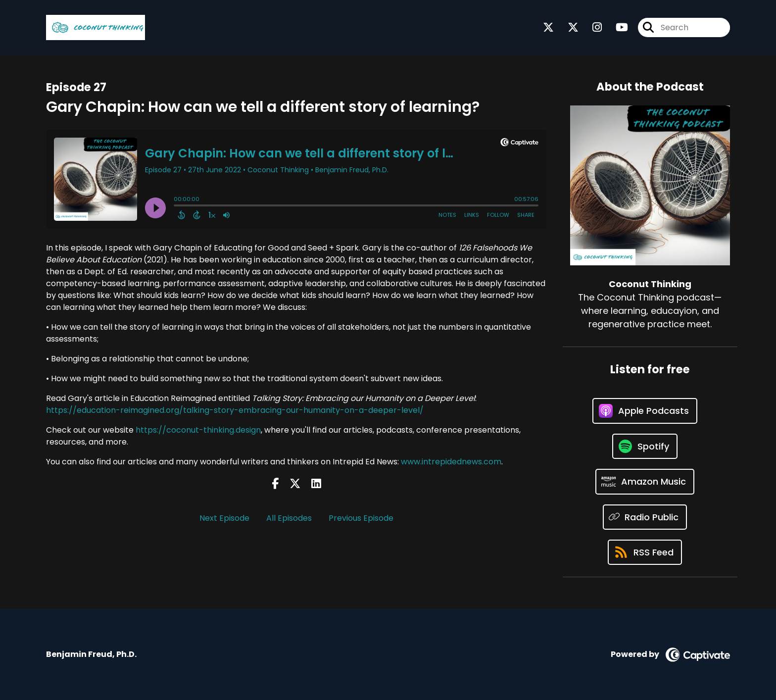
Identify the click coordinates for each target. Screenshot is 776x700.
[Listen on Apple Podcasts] (645, 411)
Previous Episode (361, 518)
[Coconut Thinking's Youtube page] (616, 27)
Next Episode (224, 518)
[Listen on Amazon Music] (645, 482)
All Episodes (289, 518)
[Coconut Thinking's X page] (548, 27)
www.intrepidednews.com (451, 462)
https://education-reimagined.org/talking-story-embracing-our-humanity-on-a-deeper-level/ (235, 410)
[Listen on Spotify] (645, 446)
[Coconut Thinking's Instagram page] (591, 27)
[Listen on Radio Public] (645, 517)
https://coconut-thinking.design (198, 430)
